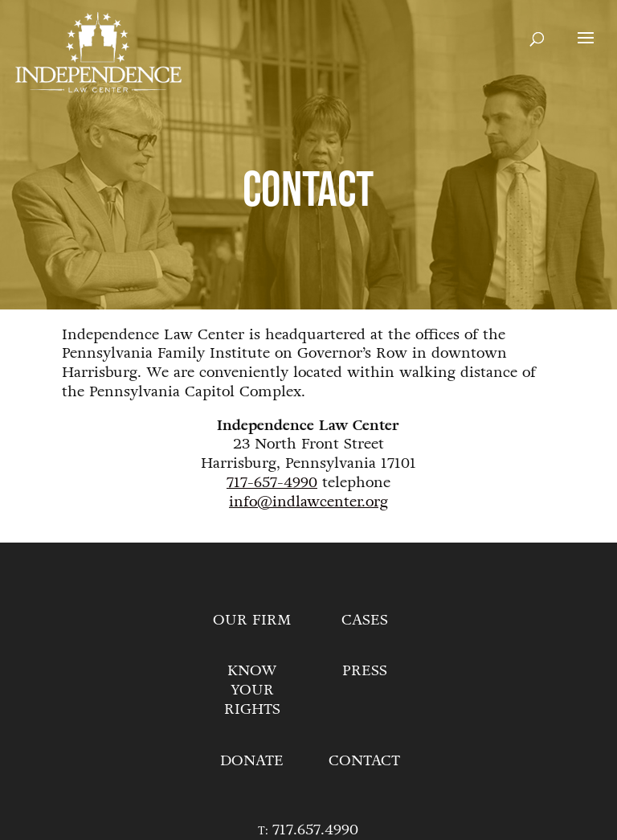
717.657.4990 (315, 830)
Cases (365, 620)
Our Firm (252, 620)
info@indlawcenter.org (308, 502)
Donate (252, 760)
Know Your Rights (252, 690)
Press (365, 670)
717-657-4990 (272, 482)
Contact (364, 760)
